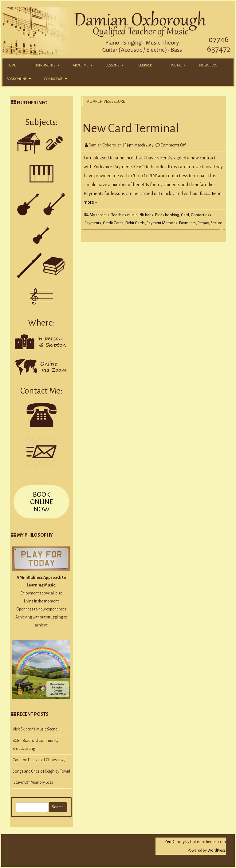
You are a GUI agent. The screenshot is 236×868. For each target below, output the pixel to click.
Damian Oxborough (105, 145)
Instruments (44, 65)
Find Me (175, 65)
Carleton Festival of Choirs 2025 (39, 760)
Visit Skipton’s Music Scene (35, 729)
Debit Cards (135, 223)
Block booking (167, 215)
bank (149, 215)
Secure (216, 223)
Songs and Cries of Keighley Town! (41, 771)
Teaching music (124, 215)
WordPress (216, 850)
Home (11, 65)
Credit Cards (113, 223)
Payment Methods (162, 223)
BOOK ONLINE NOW (41, 502)
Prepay (203, 223)
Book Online (17, 79)
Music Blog (208, 65)
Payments (187, 223)
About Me (81, 65)
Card (185, 215)
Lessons (112, 65)
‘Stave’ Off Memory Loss (33, 782)
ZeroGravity (175, 842)
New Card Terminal (131, 128)
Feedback (144, 65)
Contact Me (53, 79)
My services (100, 215)
